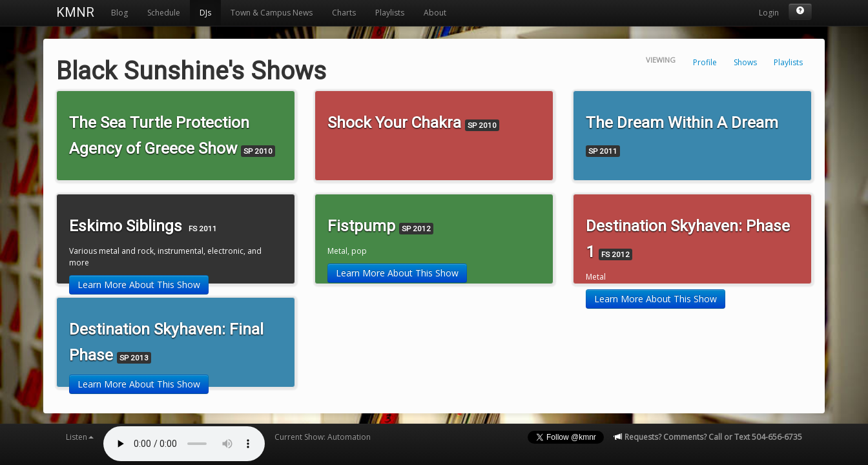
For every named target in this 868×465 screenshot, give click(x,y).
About (435, 13)
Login (769, 13)
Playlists (390, 13)
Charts (344, 13)
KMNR (75, 12)
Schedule (164, 13)
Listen (80, 437)
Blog (119, 13)
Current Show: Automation (323, 437)
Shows (745, 62)
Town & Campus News (272, 13)
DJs (205, 13)
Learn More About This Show (139, 284)
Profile (705, 62)
